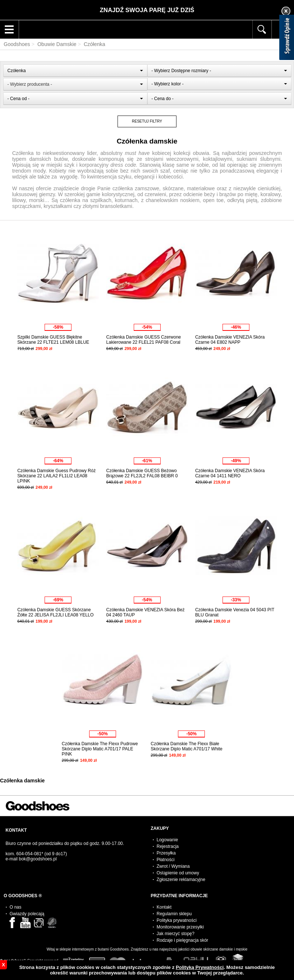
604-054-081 (29, 854)
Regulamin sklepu (174, 914)
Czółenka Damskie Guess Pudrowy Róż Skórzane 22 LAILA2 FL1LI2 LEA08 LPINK (57, 476)
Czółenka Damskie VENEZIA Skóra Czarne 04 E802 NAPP (230, 340)
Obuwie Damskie (57, 44)
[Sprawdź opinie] (287, 39)
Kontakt (164, 907)
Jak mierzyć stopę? (176, 934)
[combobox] (75, 71)
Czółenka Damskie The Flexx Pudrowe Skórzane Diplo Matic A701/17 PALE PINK (100, 749)
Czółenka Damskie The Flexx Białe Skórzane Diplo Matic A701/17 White (187, 746)
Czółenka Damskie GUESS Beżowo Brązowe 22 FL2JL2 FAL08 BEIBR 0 (142, 473)
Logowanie (167, 840)
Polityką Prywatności (200, 967)
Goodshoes (17, 44)
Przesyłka (166, 853)
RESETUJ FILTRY (147, 121)
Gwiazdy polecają (27, 914)
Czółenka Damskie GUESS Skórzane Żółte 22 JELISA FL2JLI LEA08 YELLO (55, 612)
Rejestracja (168, 846)
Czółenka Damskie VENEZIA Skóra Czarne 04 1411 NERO (230, 473)
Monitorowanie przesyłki (180, 927)
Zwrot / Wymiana (173, 866)
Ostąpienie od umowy (178, 873)
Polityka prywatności (177, 920)
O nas (15, 907)
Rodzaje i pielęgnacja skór (182, 940)
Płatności (166, 860)
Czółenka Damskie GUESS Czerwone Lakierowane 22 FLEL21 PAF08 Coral (143, 340)
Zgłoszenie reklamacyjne (181, 880)
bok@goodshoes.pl (38, 859)
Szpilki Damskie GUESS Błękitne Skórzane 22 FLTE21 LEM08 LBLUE (53, 340)
